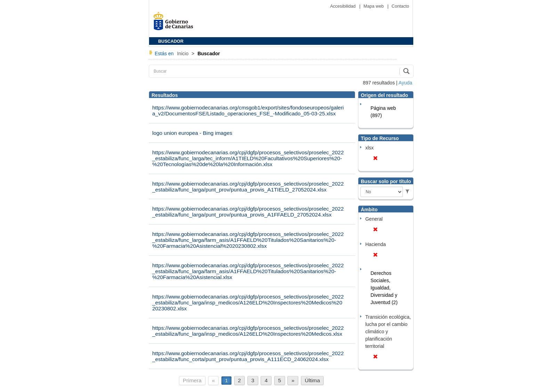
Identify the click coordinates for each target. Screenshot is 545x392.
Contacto (400, 6)
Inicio (183, 54)
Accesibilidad (344, 6)
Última (312, 380)
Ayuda (405, 83)
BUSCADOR (171, 41)
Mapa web (374, 6)
